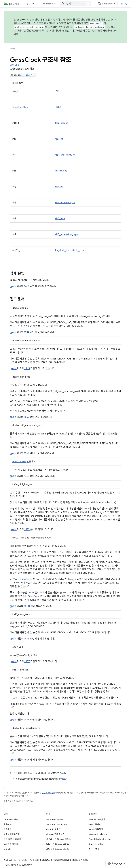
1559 (27, 417)
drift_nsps (60, 218)
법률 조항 (35, 860)
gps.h (30, 75)
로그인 (124, 4)
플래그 (58, 107)
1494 (27, 720)
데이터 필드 (16, 65)
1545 (27, 369)
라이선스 (46, 860)
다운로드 (8, 829)
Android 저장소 (11, 820)
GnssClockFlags (21, 107)
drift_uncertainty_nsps (66, 234)
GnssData (34, 596)
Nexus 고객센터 (96, 829)
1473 (27, 639)
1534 (27, 332)
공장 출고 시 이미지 (12, 839)
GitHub (7, 849)
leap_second (62, 123)
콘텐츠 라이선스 (48, 793)
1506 (27, 760)
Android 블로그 (53, 829)
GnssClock (27, 579)
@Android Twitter (55, 820)
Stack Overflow (96, 844)
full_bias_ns (61, 171)
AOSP (13, 49)
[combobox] (75, 4)
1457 (27, 661)
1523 (27, 529)
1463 (27, 476)
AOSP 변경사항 (99, 31)
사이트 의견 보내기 (81, 860)
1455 (27, 286)
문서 (29, 4)
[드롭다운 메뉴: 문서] (35, 4)
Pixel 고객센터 (95, 824)
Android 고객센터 (97, 820)
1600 (27, 606)
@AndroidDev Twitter (57, 824)
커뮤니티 (23, 860)
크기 (57, 91)
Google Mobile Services (100, 839)
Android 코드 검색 (51, 4)
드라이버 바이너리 (12, 844)
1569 (27, 453)
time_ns (59, 139)
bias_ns (59, 187)
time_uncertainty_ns (65, 155)
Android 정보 (10, 860)
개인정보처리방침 (61, 860)
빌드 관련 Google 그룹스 (57, 844)
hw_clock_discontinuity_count (70, 250)
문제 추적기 (94, 849)
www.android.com (98, 834)
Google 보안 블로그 (55, 834)
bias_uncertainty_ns (65, 203)
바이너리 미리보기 (12, 834)
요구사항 (8, 824)
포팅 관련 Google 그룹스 (57, 849)
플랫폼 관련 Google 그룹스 (58, 839)
